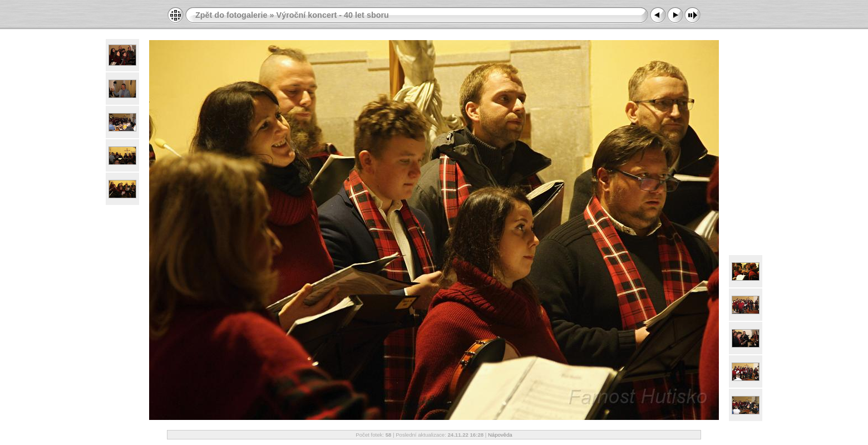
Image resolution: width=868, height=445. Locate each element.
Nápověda (500, 435)
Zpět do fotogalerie (231, 15)
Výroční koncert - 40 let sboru (333, 15)
